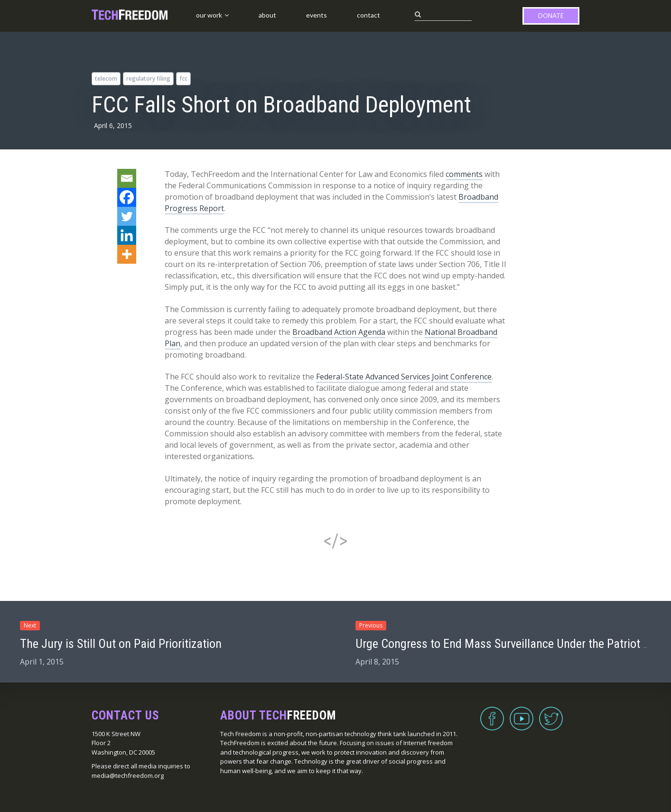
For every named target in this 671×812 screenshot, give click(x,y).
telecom (106, 78)
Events (317, 15)
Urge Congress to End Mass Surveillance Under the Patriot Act (508, 644)
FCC (183, 78)
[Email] (127, 178)
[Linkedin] (127, 235)
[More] (127, 254)
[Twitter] (127, 216)
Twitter (551, 713)
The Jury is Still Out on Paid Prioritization (121, 644)
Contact (368, 15)
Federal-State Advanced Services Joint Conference (404, 377)
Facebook (492, 713)
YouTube (522, 713)
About (267, 15)
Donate (551, 16)
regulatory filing (148, 78)
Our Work (209, 15)
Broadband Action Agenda (339, 332)
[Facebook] (127, 197)
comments (464, 174)
